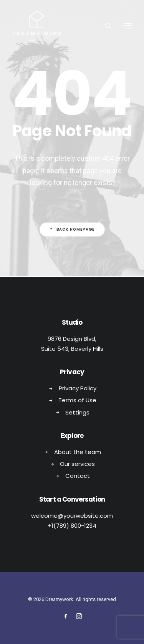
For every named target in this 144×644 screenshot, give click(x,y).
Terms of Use (77, 400)
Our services (77, 464)
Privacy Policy (78, 388)
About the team (78, 452)
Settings (77, 412)
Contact (78, 476)
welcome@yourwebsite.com (72, 516)
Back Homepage (72, 229)
